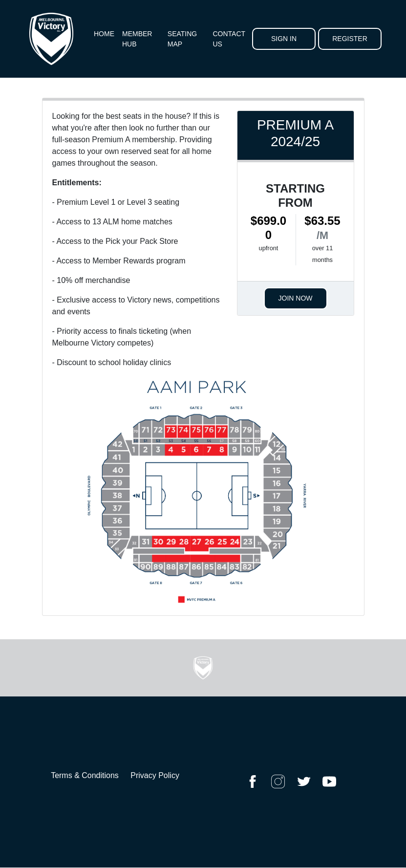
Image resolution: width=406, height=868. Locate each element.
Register (350, 39)
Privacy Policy (155, 775)
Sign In (284, 39)
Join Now (296, 298)
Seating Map (182, 39)
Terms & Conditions (85, 775)
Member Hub (137, 39)
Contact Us (229, 39)
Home (104, 34)
